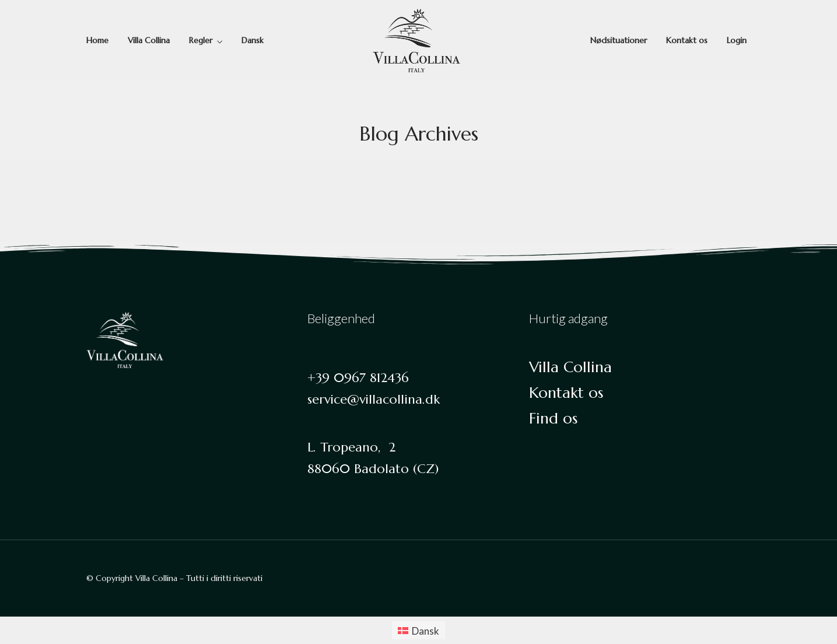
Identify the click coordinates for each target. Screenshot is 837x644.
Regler (201, 40)
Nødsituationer (619, 40)
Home (97, 40)
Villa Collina (149, 40)
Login (737, 40)
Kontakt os (687, 40)
